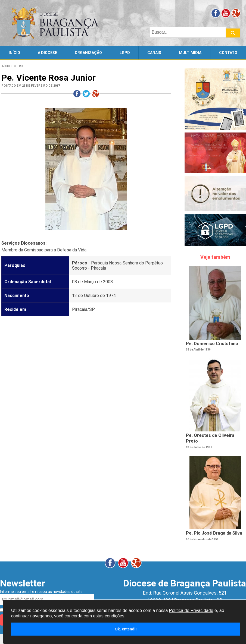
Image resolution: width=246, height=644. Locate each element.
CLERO (18, 66)
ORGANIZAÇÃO (88, 53)
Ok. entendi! (126, 629)
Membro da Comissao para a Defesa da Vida (44, 250)
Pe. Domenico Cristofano (212, 344)
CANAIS (154, 53)
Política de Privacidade (191, 610)
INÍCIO (14, 53)
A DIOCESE (47, 53)
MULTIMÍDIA (190, 53)
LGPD (125, 53)
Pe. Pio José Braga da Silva (214, 533)
